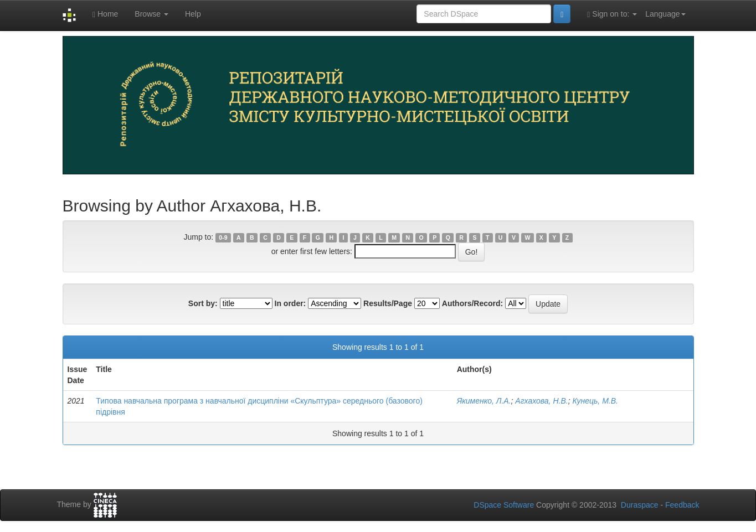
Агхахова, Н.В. (541, 401)
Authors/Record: (472, 303)
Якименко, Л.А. (484, 401)
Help (193, 14)
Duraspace (640, 505)
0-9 (223, 237)
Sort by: (203, 303)
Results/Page (388, 303)
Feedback (682, 505)
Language (665, 14)
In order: (290, 303)
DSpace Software (504, 505)
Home (105, 14)
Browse (151, 14)
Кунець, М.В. (595, 401)
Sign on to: (612, 14)
